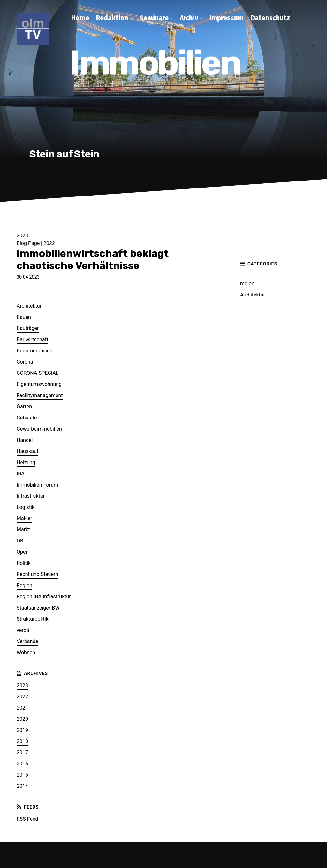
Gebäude (27, 418)
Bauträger (28, 328)
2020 (22, 719)
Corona (25, 362)
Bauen (24, 317)
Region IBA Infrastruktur (44, 597)
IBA (21, 474)
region (247, 284)
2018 (22, 741)
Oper (22, 552)
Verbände (27, 641)
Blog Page (29, 243)
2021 (22, 708)
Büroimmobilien (34, 351)
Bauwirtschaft (32, 339)
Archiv (189, 18)
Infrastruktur (31, 496)
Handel (25, 440)
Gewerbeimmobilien (39, 429)
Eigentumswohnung (39, 384)
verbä (23, 630)
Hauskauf (27, 451)
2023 (22, 685)
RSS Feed (27, 819)
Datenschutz (270, 18)
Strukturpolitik (33, 619)
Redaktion (112, 18)
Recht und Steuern (37, 574)
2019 (22, 730)
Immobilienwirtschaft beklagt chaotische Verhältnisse (93, 259)
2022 (49, 243)
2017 (22, 753)
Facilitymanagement (40, 395)
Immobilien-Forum (37, 485)
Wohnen (26, 653)
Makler (24, 518)
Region (24, 585)
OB (20, 541)
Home (80, 18)
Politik (24, 563)
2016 (22, 764)
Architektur (253, 295)
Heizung (26, 462)
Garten (24, 407)
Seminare (154, 18)
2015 (22, 775)
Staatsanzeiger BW (38, 608)
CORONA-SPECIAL (38, 373)
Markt (23, 530)
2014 (22, 786)
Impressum (227, 18)
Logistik (26, 507)
